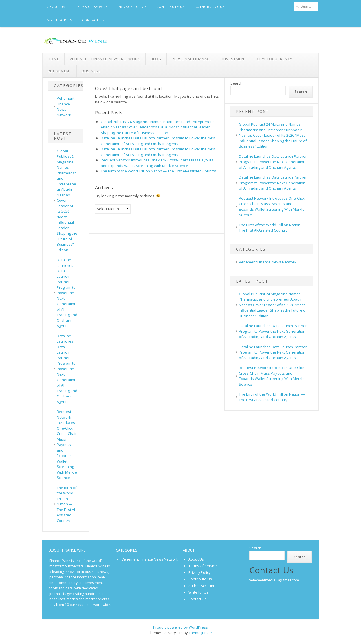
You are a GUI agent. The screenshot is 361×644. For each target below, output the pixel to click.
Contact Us (93, 20)
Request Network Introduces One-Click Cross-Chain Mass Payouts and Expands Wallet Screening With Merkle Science (67, 445)
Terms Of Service (92, 7)
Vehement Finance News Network (105, 59)
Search (236, 83)
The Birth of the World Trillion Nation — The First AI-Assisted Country (67, 504)
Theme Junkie (200, 633)
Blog (156, 59)
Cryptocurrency (275, 59)
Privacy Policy (132, 7)
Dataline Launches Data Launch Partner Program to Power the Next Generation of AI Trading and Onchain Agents (67, 293)
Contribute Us (170, 7)
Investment (234, 59)
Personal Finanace (192, 59)
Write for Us (60, 20)
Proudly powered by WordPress (180, 627)
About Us (56, 7)
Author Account (211, 7)
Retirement (60, 71)
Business (91, 71)
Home (53, 59)
